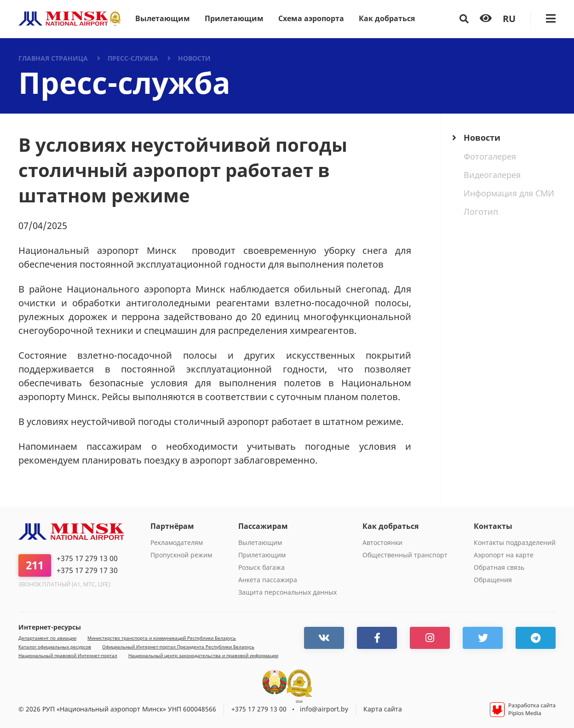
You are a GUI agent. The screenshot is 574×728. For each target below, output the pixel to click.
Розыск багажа (261, 567)
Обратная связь (499, 567)
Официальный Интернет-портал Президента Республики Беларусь (178, 647)
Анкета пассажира (268, 580)
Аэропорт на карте (504, 555)
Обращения (493, 580)
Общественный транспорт (405, 555)
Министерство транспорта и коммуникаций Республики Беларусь (162, 638)
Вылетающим (163, 18)
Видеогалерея (492, 175)
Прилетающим (234, 18)
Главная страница (53, 58)
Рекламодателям (177, 542)
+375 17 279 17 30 (87, 570)
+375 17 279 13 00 (87, 559)
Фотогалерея (490, 156)
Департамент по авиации (47, 638)
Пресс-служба (133, 58)
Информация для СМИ (509, 193)
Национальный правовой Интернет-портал (68, 656)
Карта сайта (383, 709)
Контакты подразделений (515, 542)
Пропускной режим (181, 555)
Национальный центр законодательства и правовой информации (203, 656)
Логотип (481, 212)
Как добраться (387, 18)
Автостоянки (382, 542)
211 (35, 565)
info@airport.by (324, 709)
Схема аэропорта (311, 18)
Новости (194, 58)
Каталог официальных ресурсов (55, 647)
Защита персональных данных (287, 592)
